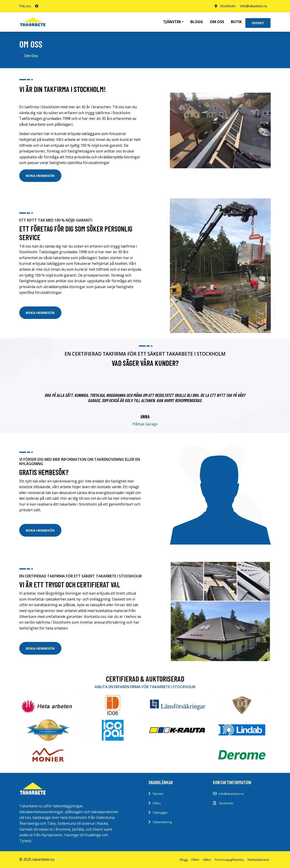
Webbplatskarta (258, 860)
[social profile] (37, 6)
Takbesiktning (162, 822)
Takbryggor (160, 813)
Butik (236, 22)
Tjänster (158, 794)
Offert (258, 23)
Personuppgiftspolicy (229, 860)
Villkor (207, 860)
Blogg (197, 22)
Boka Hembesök (40, 176)
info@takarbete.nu (254, 6)
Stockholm (228, 6)
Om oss (217, 22)
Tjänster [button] (172, 22)
